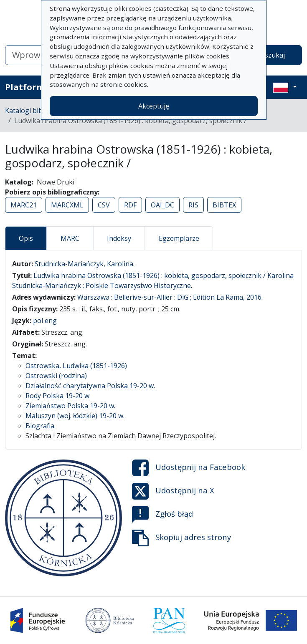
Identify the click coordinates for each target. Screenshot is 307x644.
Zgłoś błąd (162, 515)
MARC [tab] (70, 238)
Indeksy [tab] (119, 238)
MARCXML (67, 205)
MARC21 (24, 205)
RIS (193, 205)
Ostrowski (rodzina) (56, 376)
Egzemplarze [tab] (179, 238)
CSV (104, 205)
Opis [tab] (26, 238)
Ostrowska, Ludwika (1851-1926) (76, 366)
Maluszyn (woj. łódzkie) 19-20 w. (75, 416)
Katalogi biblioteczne (38, 111)
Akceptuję (154, 106)
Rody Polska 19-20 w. (58, 396)
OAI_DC (162, 205)
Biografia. (41, 426)
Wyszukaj (270, 55)
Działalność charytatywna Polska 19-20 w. (90, 386)
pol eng (45, 321)
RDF (130, 205)
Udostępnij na (189, 468)
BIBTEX (224, 205)
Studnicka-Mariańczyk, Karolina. (85, 264)
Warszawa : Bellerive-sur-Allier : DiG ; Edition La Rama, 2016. (170, 297)
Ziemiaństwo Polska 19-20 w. (70, 406)
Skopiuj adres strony (181, 538)
